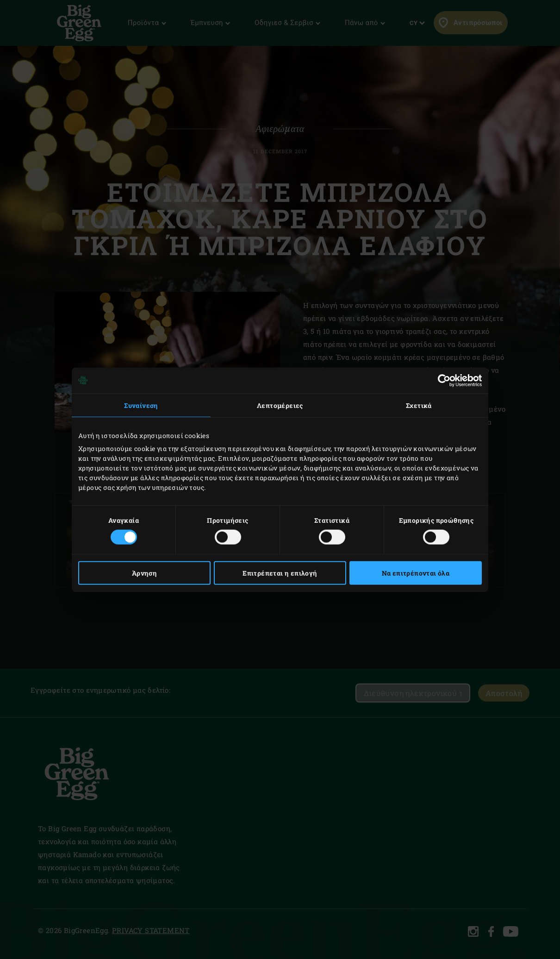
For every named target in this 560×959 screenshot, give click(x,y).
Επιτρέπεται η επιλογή (280, 573)
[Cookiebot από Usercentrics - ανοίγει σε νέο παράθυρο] (441, 380)
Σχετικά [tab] (419, 405)
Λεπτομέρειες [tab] (280, 405)
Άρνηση (144, 573)
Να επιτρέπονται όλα (416, 573)
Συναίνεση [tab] (141, 405)
